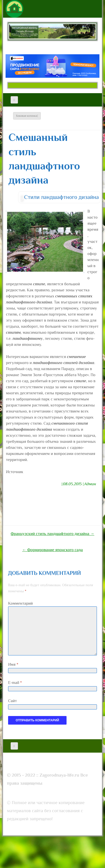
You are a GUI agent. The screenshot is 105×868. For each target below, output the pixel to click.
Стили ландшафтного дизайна (61, 197)
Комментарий (20, 603)
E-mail (15, 683)
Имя (13, 665)
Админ (90, 484)
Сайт (13, 701)
